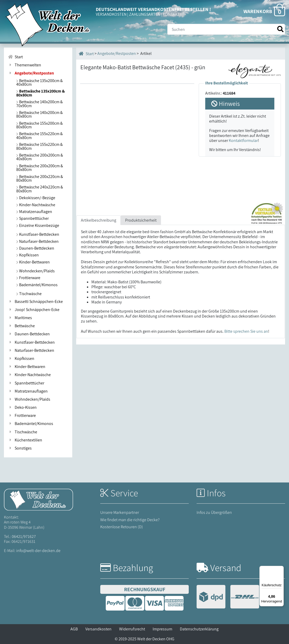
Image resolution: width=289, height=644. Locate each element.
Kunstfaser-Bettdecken (38, 234)
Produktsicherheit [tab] (141, 220)
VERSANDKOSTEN (111, 14)
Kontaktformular (243, 140)
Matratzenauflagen (34, 212)
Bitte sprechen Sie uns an (246, 331)
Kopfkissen (27, 255)
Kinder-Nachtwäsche (36, 205)
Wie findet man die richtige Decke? (130, 520)
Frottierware (28, 278)
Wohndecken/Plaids (35, 271)
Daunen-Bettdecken (35, 248)
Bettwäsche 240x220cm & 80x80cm (40, 189)
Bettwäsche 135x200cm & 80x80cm (41, 93)
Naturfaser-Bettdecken (37, 241)
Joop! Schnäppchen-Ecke (34, 310)
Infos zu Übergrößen (214, 512)
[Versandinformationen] (228, 597)
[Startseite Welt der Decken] (38, 499)
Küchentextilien (25, 440)
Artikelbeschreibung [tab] (99, 220)
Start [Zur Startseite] (15, 57)
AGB (74, 629)
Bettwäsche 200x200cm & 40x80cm (40, 157)
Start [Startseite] (86, 54)
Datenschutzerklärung (199, 629)
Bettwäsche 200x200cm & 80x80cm (40, 168)
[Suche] (226, 29)
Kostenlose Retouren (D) (122, 527)
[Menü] (281, 569)
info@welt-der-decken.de (38, 551)
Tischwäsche (29, 294)
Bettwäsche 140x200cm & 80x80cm (40, 114)
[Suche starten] (280, 29)
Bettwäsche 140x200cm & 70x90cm (40, 104)
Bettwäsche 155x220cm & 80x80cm (40, 146)
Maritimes (20, 318)
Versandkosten (98, 629)
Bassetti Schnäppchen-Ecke (35, 301)
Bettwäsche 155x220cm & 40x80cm (40, 136)
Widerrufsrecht (132, 629)
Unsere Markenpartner (120, 512)
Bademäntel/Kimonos (37, 285)
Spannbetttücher (32, 218)
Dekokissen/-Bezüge (36, 198)
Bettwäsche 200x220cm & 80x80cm (40, 178)
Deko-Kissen (22, 407)
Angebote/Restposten (117, 53)
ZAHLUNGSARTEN (145, 14)
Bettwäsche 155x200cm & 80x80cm (40, 125)
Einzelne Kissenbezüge (38, 225)
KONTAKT (171, 14)
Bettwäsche (21, 326)
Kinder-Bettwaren (33, 262)
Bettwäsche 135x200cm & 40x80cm (40, 82)
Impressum (162, 629)
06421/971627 (24, 536)
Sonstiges (20, 448)
